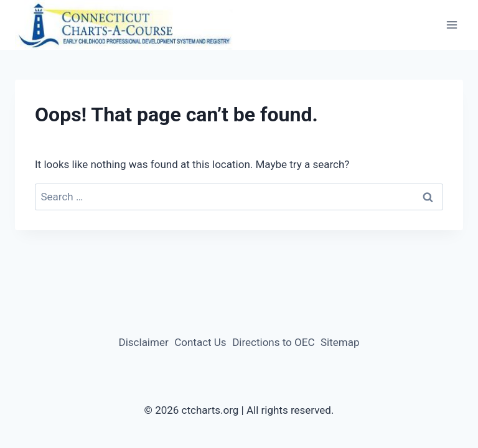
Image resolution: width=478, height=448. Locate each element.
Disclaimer (144, 342)
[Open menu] (452, 25)
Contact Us (200, 342)
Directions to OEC (273, 342)
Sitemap (340, 342)
